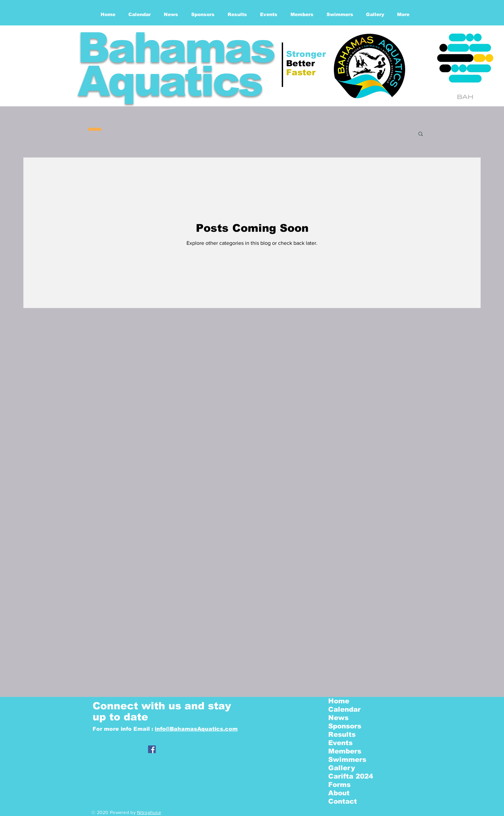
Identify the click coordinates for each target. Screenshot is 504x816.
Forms (339, 785)
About (339, 793)
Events (340, 743)
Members (345, 751)
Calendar (344, 709)
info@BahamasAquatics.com (196, 729)
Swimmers (347, 759)
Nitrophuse (149, 812)
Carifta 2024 (351, 776)
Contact (343, 801)
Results (342, 734)
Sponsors (345, 726)
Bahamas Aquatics (175, 64)
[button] (421, 134)
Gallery (342, 768)
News (338, 718)
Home (339, 701)
